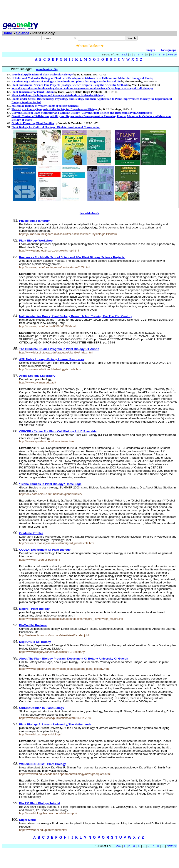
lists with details (89, 213)
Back (125, 54)
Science (23, 33)
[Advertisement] (90, 12)
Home (7, 33)
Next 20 (172, 54)
